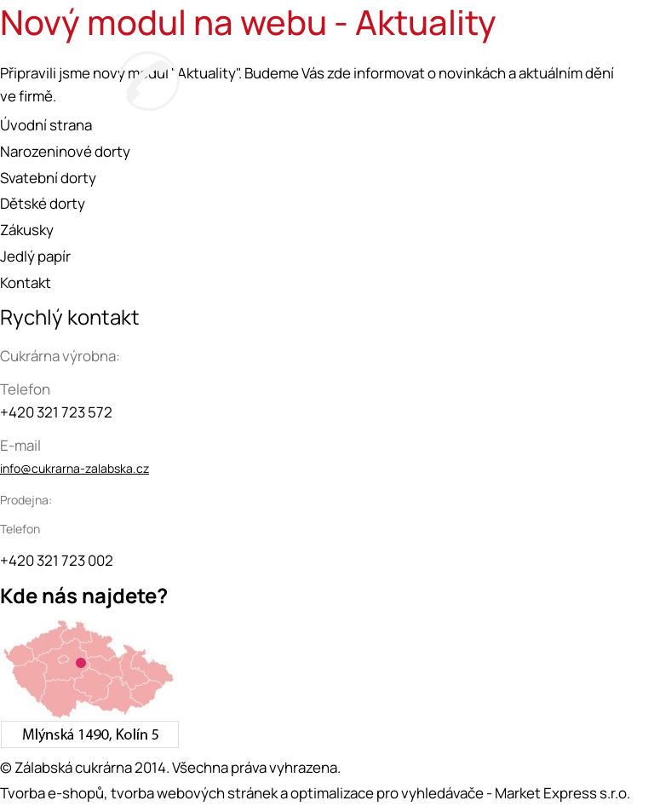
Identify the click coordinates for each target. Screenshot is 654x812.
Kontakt (26, 282)
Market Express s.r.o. (562, 793)
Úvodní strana (46, 125)
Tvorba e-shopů (52, 793)
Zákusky (27, 230)
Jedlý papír (35, 256)
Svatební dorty (48, 178)
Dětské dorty (43, 203)
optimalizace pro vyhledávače (387, 793)
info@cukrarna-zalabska (66, 468)
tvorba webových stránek (194, 793)
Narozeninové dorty (65, 151)
